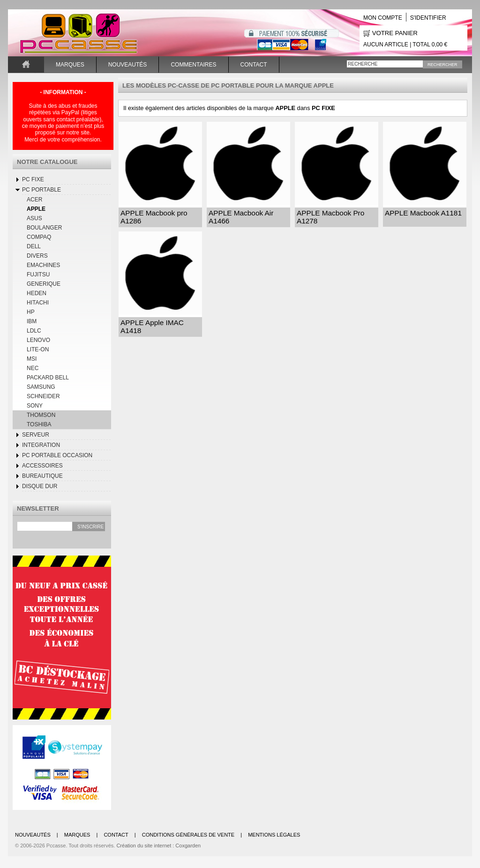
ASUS (34, 218)
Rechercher (442, 65)
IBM (32, 321)
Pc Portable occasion (57, 455)
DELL (34, 246)
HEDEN (37, 293)
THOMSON (41, 415)
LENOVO (38, 340)
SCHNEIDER (43, 396)
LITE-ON (38, 349)
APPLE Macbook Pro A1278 (330, 217)
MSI (32, 359)
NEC (33, 368)
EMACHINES (43, 265)
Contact (254, 65)
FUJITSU (38, 274)
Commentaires (193, 65)
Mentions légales (274, 835)
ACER (34, 200)
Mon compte (383, 18)
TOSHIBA (39, 424)
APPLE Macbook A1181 (423, 213)
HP (31, 312)
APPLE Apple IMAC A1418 (152, 326)
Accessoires (42, 466)
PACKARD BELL (48, 378)
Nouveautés (128, 65)
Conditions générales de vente (188, 835)
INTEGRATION (41, 445)
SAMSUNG (41, 387)
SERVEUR (36, 435)
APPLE (36, 209)
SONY (35, 406)
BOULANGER (44, 228)
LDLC (34, 331)
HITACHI (38, 303)
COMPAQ (39, 237)
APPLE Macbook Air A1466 (241, 217)
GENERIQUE (44, 284)
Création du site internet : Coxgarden (158, 846)
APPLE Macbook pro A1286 (154, 217)
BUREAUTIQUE (42, 476)
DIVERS (37, 256)
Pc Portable (41, 190)
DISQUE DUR (40, 486)
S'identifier (428, 18)
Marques (70, 65)
